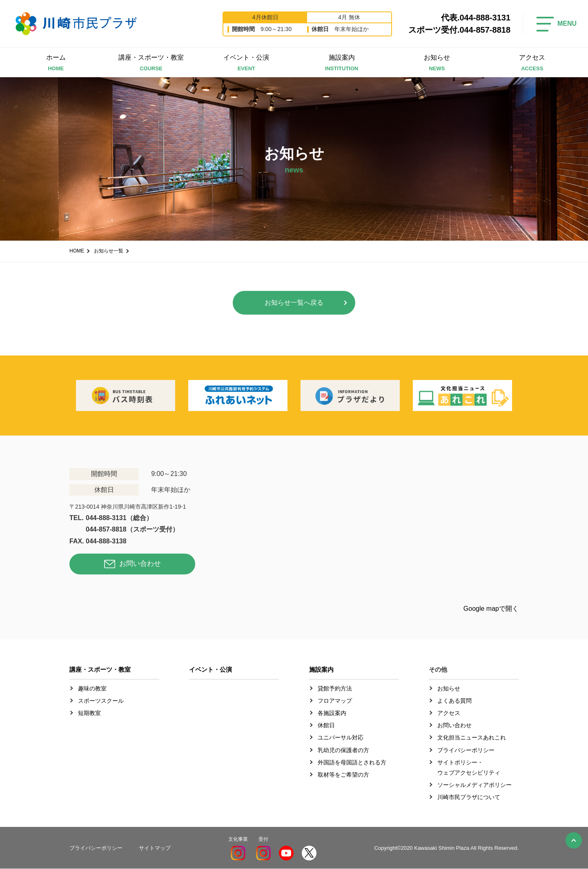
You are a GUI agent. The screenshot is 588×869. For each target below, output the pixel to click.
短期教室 (89, 713)
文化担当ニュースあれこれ (472, 738)
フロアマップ (335, 701)
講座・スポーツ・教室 (151, 64)
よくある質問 (454, 701)
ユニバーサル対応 (341, 738)
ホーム (56, 64)
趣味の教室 (92, 688)
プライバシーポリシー (466, 750)
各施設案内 (332, 713)
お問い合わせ (140, 565)
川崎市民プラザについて (469, 798)
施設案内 (342, 64)
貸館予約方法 (335, 688)
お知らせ (437, 64)
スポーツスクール (101, 701)
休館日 (326, 726)
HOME (77, 251)
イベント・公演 (246, 64)
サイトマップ (155, 848)
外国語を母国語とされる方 (352, 762)
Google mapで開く (491, 609)
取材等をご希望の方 (343, 775)
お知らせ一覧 (109, 251)
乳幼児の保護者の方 (343, 750)
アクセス (532, 64)
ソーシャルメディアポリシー (474, 785)
